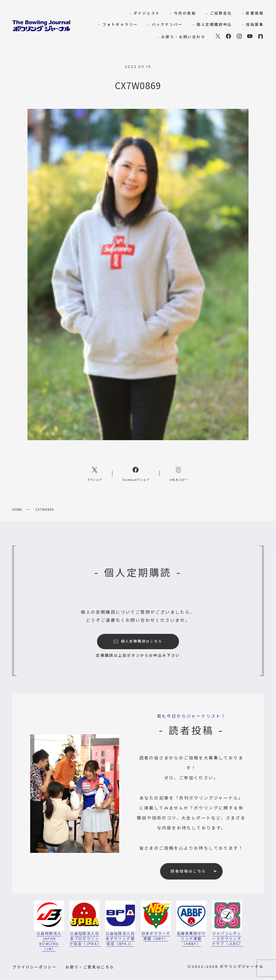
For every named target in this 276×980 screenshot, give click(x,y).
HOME (17, 509)
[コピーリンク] (179, 473)
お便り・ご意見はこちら (90, 967)
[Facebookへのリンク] (136, 473)
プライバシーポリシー (34, 967)
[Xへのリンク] (95, 473)
